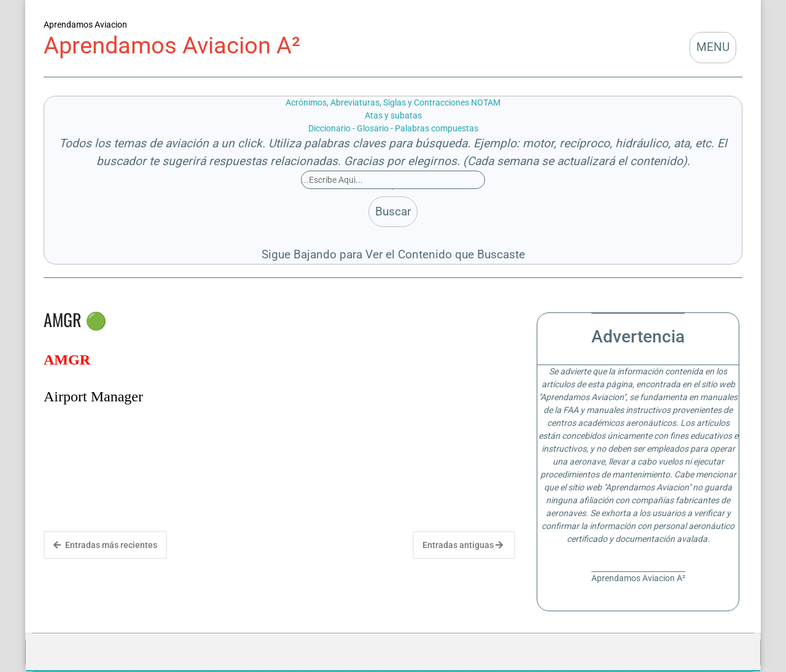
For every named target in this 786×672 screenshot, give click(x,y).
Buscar (393, 211)
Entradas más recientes (105, 545)
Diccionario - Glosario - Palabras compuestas (393, 128)
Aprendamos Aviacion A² (172, 45)
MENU (713, 47)
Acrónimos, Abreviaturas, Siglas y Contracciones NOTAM (393, 102)
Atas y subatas (393, 115)
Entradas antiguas (463, 545)
